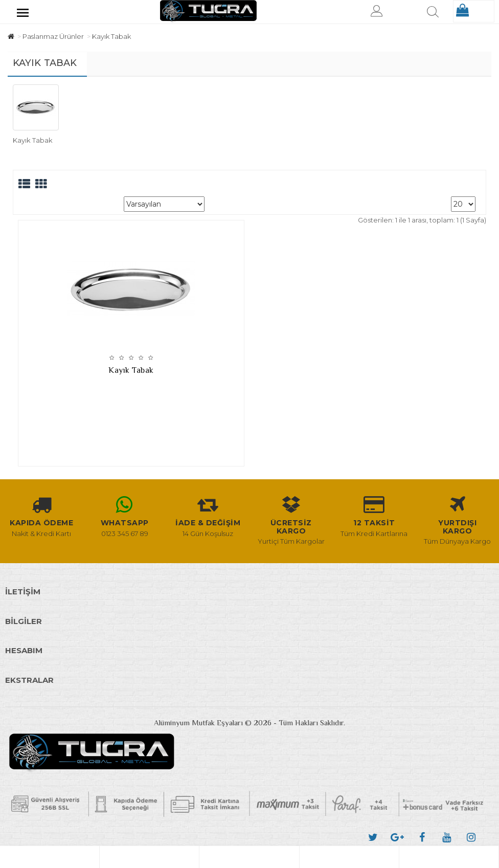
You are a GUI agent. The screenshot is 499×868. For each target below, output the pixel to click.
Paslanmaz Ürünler (53, 36)
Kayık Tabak (111, 36)
